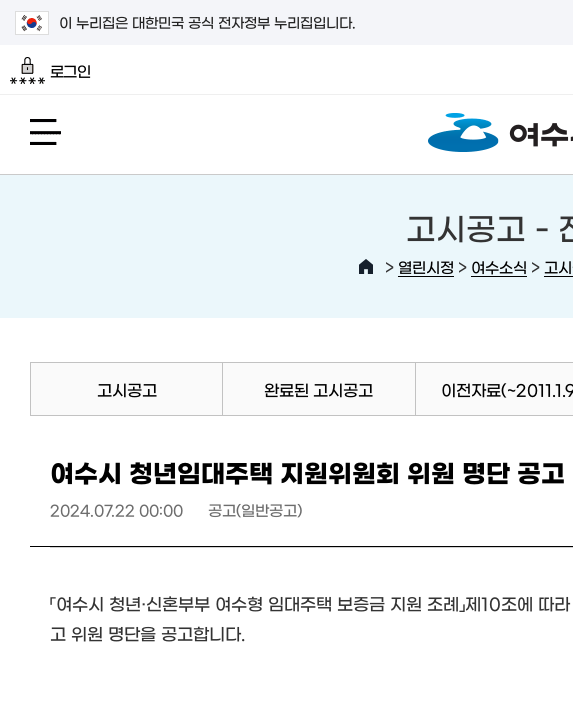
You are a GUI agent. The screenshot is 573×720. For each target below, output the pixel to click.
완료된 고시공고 (318, 389)
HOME (366, 267)
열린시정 (426, 266)
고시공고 (127, 389)
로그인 (50, 71)
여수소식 (499, 266)
